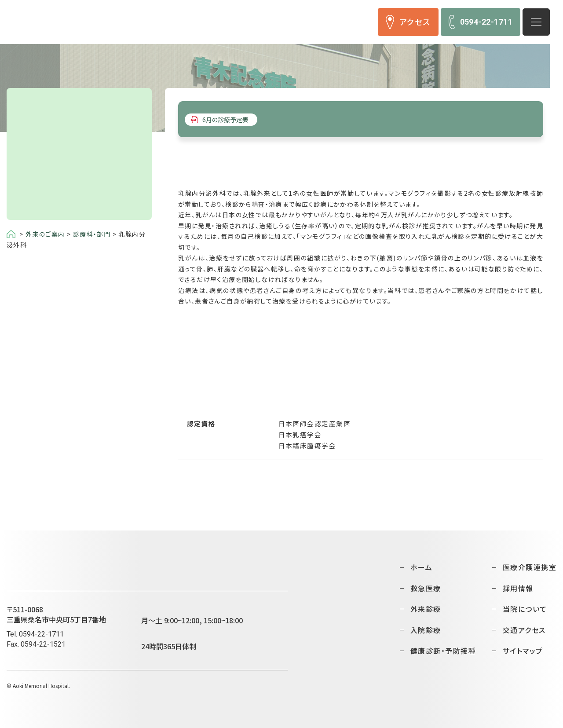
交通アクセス (524, 630)
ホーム (421, 567)
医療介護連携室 (530, 567)
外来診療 (426, 609)
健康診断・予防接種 (443, 651)
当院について (525, 609)
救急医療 (426, 588)
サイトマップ (523, 651)
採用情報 (518, 588)
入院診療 (426, 630)
